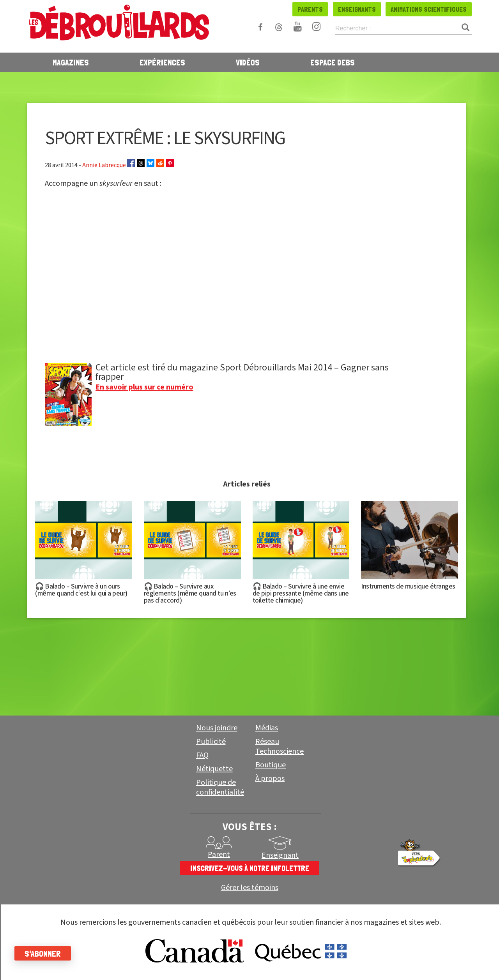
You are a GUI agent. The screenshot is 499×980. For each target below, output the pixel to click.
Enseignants (357, 9)
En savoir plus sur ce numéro (144, 387)
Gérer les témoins (250, 888)
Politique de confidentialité (220, 787)
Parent (219, 855)
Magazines (71, 62)
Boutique (271, 765)
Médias (267, 728)
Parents (310, 9)
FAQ (202, 755)
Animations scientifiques (429, 9)
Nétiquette (214, 769)
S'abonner (48, 954)
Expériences (162, 62)
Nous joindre (217, 728)
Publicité (211, 742)
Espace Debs (333, 62)
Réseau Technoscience (280, 746)
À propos (270, 779)
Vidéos (248, 62)
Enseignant (280, 855)
